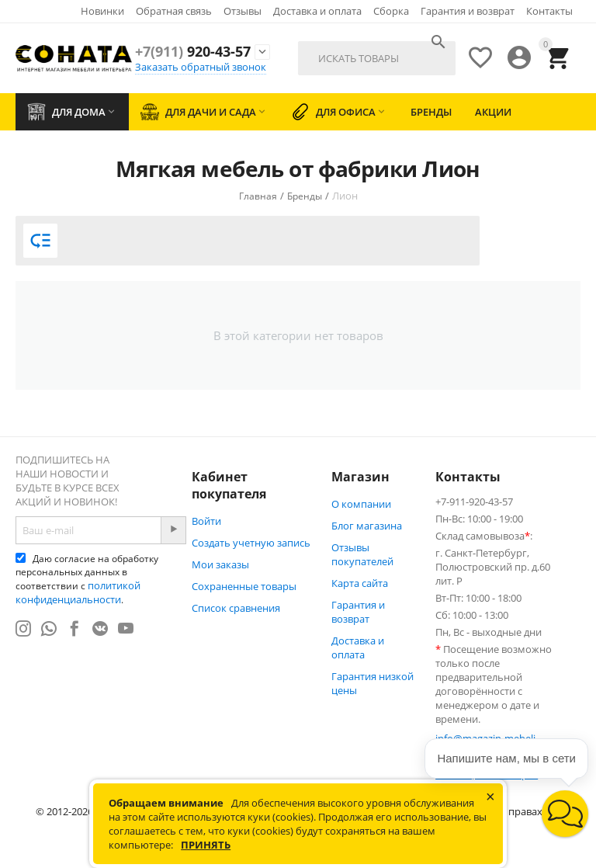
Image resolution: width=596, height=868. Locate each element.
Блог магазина (367, 526)
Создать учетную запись (251, 543)
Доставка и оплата (317, 11)
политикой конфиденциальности (78, 592)
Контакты (549, 11)
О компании (361, 504)
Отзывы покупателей (362, 554)
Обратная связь (174, 11)
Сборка (391, 11)
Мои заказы (220, 564)
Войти (206, 521)
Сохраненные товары (244, 586)
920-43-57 (193, 52)
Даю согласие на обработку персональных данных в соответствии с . (87, 579)
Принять (206, 845)
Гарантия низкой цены (372, 683)
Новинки (102, 11)
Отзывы (243, 11)
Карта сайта (360, 583)
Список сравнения (236, 608)
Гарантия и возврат (468, 11)
